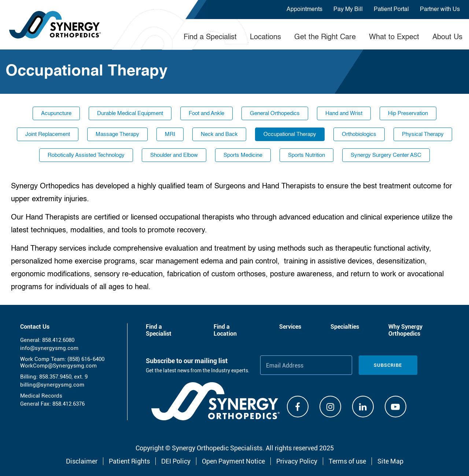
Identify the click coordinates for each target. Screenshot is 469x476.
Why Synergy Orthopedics (405, 330)
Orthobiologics (359, 134)
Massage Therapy (117, 134)
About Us (447, 37)
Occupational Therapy (290, 134)
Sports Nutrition (306, 155)
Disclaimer (82, 461)
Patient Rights (129, 461)
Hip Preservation (408, 113)
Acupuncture (56, 113)
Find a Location (225, 330)
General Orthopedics (275, 113)
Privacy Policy (297, 461)
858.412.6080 (58, 340)
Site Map (390, 461)
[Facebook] (298, 407)
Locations (265, 37)
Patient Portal (391, 10)
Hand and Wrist (344, 113)
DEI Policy (176, 461)
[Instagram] (330, 407)
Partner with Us (440, 10)
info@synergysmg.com (49, 348)
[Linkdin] (363, 407)
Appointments (304, 10)
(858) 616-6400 (86, 359)
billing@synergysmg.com (52, 385)
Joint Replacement (48, 134)
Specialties (345, 327)
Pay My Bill (348, 10)
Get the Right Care (325, 37)
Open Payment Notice (233, 461)
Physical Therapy (423, 134)
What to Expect (394, 37)
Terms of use (347, 461)
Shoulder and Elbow (174, 155)
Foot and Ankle (206, 113)
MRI (170, 134)
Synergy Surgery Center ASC (386, 155)
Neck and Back (219, 134)
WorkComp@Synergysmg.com (58, 366)
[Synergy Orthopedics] (215, 401)
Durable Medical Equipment (130, 113)
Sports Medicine (243, 155)
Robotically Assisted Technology (86, 155)
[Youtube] (396, 407)
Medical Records (41, 396)
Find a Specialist (210, 37)
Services (290, 327)
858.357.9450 (55, 377)
